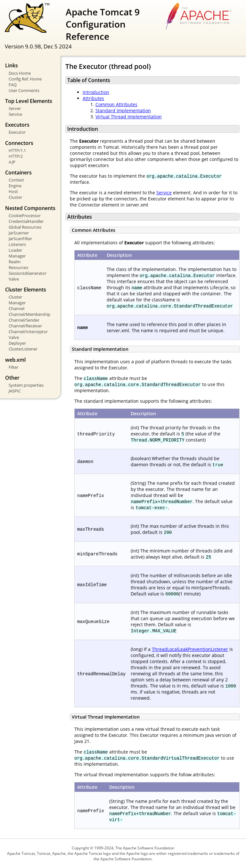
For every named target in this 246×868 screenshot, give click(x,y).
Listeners (17, 244)
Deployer (17, 343)
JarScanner (19, 233)
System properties (26, 385)
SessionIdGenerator (28, 273)
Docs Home (20, 73)
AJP (12, 162)
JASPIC (15, 391)
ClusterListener (23, 349)
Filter (13, 367)
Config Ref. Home (25, 79)
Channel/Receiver (25, 326)
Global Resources (25, 227)
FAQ (13, 85)
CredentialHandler (26, 221)
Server (15, 108)
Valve (14, 279)
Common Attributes (116, 104)
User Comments (24, 90)
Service (15, 114)
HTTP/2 (16, 156)
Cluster (15, 197)
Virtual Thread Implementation (129, 117)
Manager (17, 256)
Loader (15, 250)
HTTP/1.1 (17, 150)
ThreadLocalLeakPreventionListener (190, 649)
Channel (16, 308)
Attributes (93, 98)
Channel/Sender (24, 320)
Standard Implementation (123, 110)
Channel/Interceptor (28, 332)
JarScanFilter (20, 239)
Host (13, 191)
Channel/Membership (29, 314)
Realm (15, 262)
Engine (15, 186)
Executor (17, 132)
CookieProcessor (25, 215)
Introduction (96, 92)
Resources (18, 267)
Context (16, 180)
